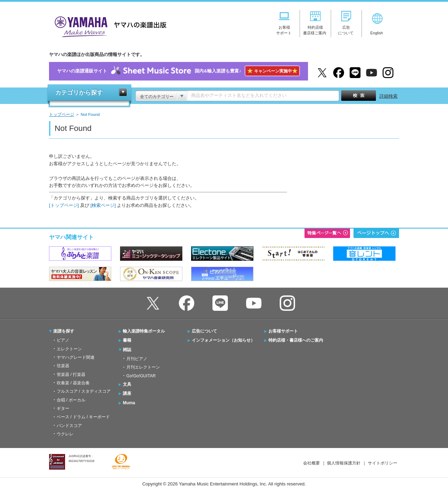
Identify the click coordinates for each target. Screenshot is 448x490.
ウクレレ (65, 434)
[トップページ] (64, 205)
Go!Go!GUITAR (141, 376)
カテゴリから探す (79, 93)
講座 (127, 393)
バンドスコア (69, 426)
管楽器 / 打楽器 (71, 374)
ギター (63, 408)
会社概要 (311, 463)
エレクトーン (69, 349)
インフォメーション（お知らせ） (223, 340)
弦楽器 (63, 366)
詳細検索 (388, 96)
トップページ (62, 114)
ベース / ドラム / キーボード (83, 417)
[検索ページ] (103, 205)
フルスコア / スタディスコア (84, 391)
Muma (129, 403)
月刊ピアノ (137, 359)
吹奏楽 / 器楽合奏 (73, 383)
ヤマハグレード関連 (76, 357)
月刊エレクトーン (143, 367)
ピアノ (63, 340)
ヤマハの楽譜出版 (108, 26)
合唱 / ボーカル (71, 400)
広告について (204, 331)
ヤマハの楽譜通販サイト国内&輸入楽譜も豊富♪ (178, 71)
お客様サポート (283, 331)
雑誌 (127, 350)
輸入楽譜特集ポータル (144, 331)
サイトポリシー (383, 463)
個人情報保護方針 (344, 463)
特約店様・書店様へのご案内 (296, 340)
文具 (127, 384)
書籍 (127, 340)
